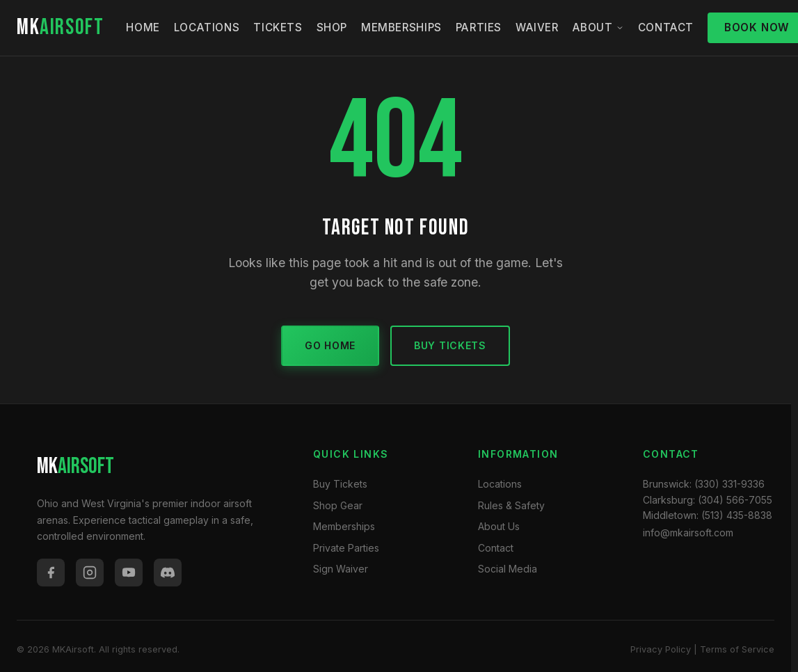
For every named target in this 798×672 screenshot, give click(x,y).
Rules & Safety (511, 505)
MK (60, 27)
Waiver (537, 27)
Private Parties (346, 548)
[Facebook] (51, 573)
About (598, 27)
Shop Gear (338, 505)
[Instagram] (90, 573)
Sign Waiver (341, 569)
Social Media (508, 569)
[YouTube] (129, 573)
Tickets (278, 27)
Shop (332, 27)
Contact (666, 27)
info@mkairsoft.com (688, 533)
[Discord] (168, 573)
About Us (499, 526)
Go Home (330, 345)
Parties (479, 27)
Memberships (401, 27)
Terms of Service (737, 649)
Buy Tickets (450, 345)
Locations (207, 27)
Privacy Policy (661, 649)
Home (143, 27)
